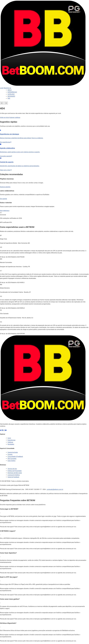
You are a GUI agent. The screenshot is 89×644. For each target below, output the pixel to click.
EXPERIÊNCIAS (12, 92)
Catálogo (10, 442)
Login (2, 88)
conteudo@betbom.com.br (55, 489)
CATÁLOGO (11, 94)
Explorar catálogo (15, 118)
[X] (1, 430)
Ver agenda (3, 199)
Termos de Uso (12, 469)
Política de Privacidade (15, 471)
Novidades (11, 444)
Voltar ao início (5, 118)
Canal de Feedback (13, 477)
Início (9, 438)
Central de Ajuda (13, 452)
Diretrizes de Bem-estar (15, 473)
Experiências (11, 440)
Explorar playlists (5, 187)
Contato (10, 454)
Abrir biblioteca (5, 211)
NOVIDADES (11, 96)
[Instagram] (4, 430)
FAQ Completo (12, 459)
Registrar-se (7, 88)
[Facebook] (3, 430)
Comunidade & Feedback (15, 457)
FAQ (9, 98)
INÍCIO (10, 90)
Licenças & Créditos (14, 475)
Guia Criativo (12, 461)
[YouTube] (6, 430)
